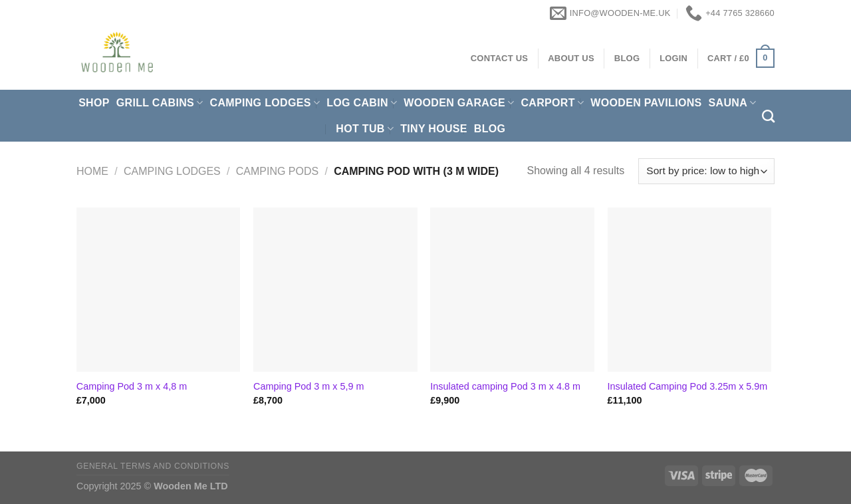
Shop (94, 103)
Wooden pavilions (646, 103)
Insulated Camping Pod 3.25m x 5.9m (688, 386)
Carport (552, 103)
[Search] (768, 116)
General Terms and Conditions (153, 466)
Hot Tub (365, 129)
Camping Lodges (265, 103)
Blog (490, 129)
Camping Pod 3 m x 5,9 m (308, 386)
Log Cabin (362, 103)
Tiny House (434, 129)
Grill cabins (160, 103)
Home (92, 171)
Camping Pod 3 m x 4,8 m (132, 386)
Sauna (733, 103)
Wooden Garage (459, 103)
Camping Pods (277, 171)
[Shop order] (706, 171)
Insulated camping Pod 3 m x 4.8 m (505, 386)
